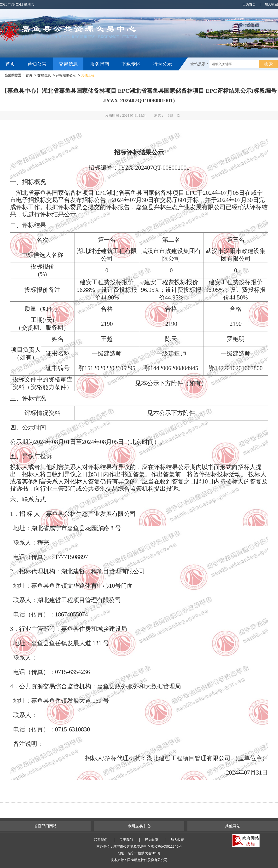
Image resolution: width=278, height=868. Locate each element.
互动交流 (16, 77)
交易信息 (68, 64)
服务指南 (100, 64)
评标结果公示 (66, 75)
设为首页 (249, 4)
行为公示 (162, 64)
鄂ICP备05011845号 (166, 846)
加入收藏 (271, 4)
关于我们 (126, 840)
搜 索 (268, 64)
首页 (10, 64)
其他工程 (88, 75)
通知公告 (37, 64)
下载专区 (131, 64)
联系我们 (101, 840)
